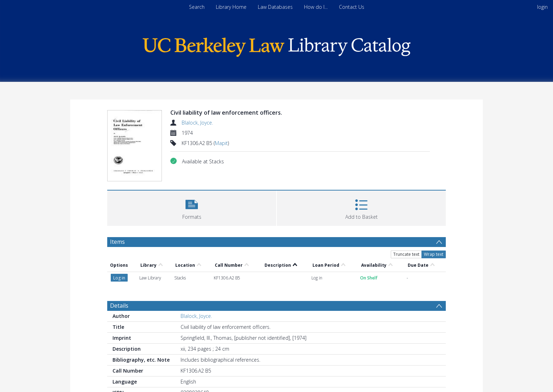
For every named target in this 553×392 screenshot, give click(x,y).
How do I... (316, 7)
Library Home (231, 7)
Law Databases (275, 7)
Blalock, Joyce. (197, 123)
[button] (192, 207)
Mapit (221, 143)
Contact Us (352, 7)
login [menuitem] (542, 7)
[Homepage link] (276, 45)
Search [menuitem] (197, 7)
